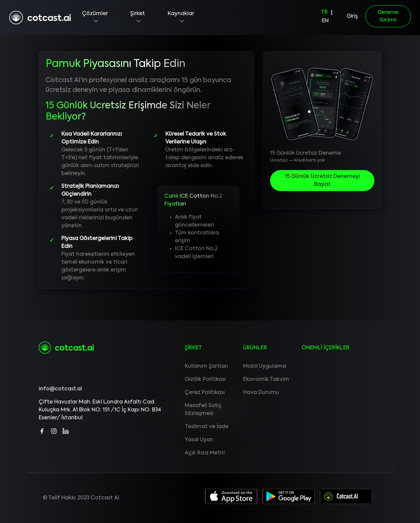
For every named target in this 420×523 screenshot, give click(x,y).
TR (324, 12)
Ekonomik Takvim (266, 380)
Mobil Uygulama (265, 366)
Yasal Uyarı (199, 440)
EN (325, 21)
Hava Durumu (261, 393)
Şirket (138, 18)
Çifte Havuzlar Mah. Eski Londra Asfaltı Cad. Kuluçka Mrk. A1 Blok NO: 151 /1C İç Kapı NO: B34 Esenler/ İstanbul (100, 410)
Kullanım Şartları (206, 366)
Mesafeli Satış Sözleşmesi (203, 410)
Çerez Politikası (205, 393)
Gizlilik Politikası (205, 380)
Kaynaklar (181, 18)
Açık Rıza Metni (205, 453)
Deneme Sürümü (388, 16)
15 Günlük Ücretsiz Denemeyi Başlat (322, 181)
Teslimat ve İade (207, 427)
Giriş (352, 16)
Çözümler (95, 18)
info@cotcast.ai (60, 389)
